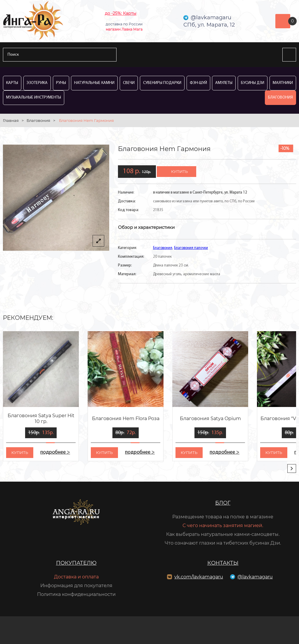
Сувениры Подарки (162, 83)
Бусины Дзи (253, 83)
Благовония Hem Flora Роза (126, 418)
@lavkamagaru (255, 577)
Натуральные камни (94, 83)
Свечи (129, 83)
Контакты (223, 563)
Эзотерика (37, 83)
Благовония (280, 98)
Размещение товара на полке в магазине (223, 517)
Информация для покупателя (76, 586)
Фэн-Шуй (198, 83)
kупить (20, 452)
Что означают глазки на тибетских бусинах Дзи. (223, 543)
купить (179, 171)
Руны (61, 83)
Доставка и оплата (76, 577)
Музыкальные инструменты (34, 98)
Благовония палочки (191, 248)
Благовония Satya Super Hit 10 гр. (41, 418)
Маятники (283, 83)
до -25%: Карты (121, 13)
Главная (11, 120)
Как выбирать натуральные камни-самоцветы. (223, 534)
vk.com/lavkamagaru (199, 577)
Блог (223, 503)
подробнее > (55, 452)
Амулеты (224, 83)
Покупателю (76, 563)
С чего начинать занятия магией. (223, 525)
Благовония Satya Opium (210, 418)
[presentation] (292, 468)
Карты (12, 83)
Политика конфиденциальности (76, 594)
